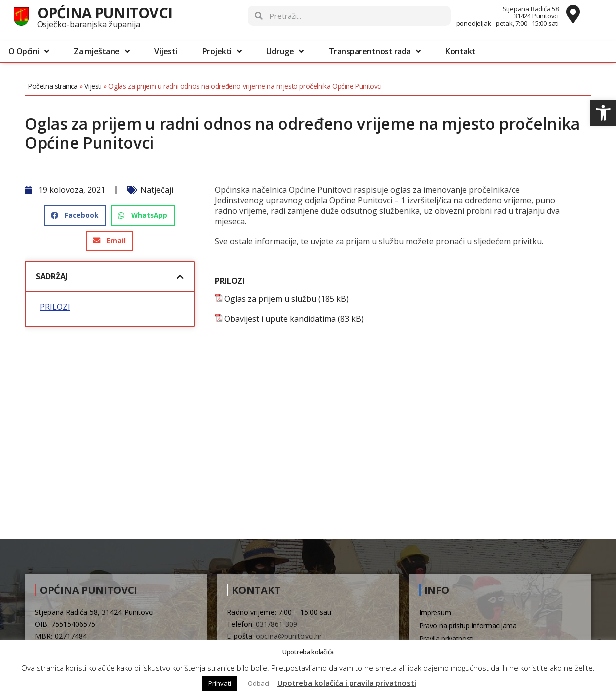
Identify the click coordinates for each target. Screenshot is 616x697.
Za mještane (102, 51)
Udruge (285, 51)
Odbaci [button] (259, 683)
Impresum (435, 612)
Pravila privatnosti (446, 638)
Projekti (222, 51)
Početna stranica (53, 86)
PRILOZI (55, 307)
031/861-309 (277, 624)
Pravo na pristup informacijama (468, 625)
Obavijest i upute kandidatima (280, 319)
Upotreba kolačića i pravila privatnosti (347, 683)
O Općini (29, 51)
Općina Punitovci (105, 13)
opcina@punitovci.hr (289, 636)
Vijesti (166, 51)
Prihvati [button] (220, 683)
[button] (603, 113)
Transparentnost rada (375, 51)
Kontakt (460, 51)
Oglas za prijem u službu (270, 299)
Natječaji (157, 190)
